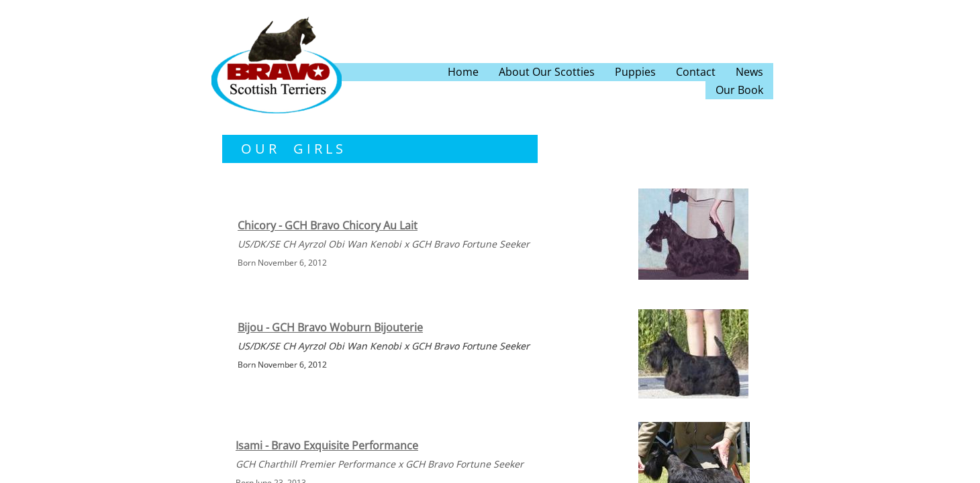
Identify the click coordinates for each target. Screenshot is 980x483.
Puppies (635, 72)
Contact (696, 72)
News (749, 72)
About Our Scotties (547, 72)
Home (463, 72)
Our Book (739, 90)
